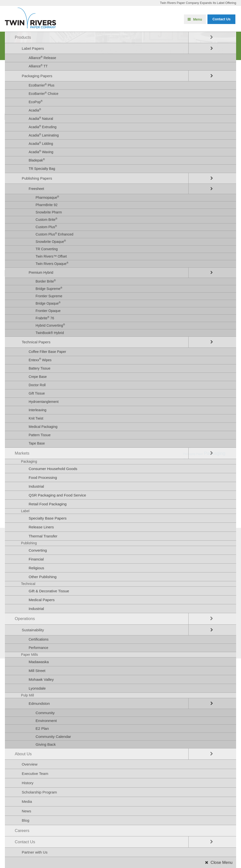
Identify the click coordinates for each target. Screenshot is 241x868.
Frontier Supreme (49, 296)
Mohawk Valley (41, 679)
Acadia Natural (41, 118)
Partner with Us (35, 852)
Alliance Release (42, 58)
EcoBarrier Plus (42, 85)
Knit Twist (36, 418)
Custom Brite (46, 219)
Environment (46, 721)
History (28, 783)
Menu (198, 19)
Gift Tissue (37, 393)
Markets (22, 453)
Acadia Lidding (41, 143)
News (26, 811)
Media (27, 801)
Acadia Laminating (44, 135)
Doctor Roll (37, 385)
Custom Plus (46, 227)
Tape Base (37, 443)
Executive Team (35, 774)
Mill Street (37, 671)
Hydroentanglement (44, 402)
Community (45, 713)
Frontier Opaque (48, 311)
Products (23, 37)
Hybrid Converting (50, 325)
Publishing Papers (37, 178)
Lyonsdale (37, 688)
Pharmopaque (47, 197)
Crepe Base (38, 377)
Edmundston (39, 703)
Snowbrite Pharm (49, 212)
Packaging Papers (37, 76)
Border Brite (46, 281)
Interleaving (37, 410)
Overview (30, 764)
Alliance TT (38, 66)
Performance (38, 648)
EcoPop (36, 102)
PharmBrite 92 (46, 205)
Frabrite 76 (45, 318)
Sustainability (33, 630)
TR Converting (47, 249)
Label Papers (33, 48)
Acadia (35, 110)
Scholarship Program (39, 792)
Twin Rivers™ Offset (51, 256)
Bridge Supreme (49, 288)
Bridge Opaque (48, 303)
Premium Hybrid (41, 273)
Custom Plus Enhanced (54, 234)
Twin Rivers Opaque (52, 263)
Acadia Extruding (43, 127)
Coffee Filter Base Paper (47, 352)
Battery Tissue (40, 368)
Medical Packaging (43, 427)
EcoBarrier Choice (43, 93)
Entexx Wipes (40, 360)
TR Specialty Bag (42, 169)
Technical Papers (36, 342)
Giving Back (46, 744)
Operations (25, 619)
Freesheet (36, 189)
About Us (23, 754)
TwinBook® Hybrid (50, 333)
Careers (22, 831)
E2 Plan (42, 728)
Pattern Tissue (40, 435)
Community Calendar (53, 737)
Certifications (39, 639)
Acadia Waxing (41, 152)
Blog (26, 820)
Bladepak (37, 160)
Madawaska (39, 662)
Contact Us (25, 842)
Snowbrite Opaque (51, 241)
